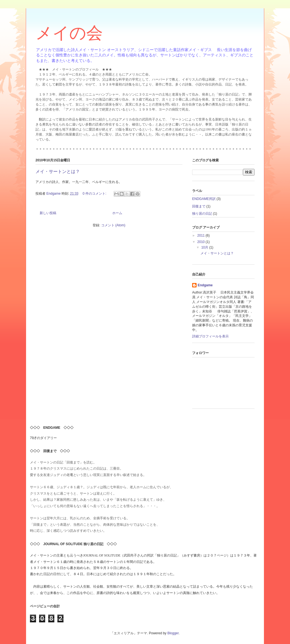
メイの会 (69, 33)
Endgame (205, 285)
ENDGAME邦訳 (204, 199)
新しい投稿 (48, 213)
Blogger (173, 633)
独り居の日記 (202, 214)
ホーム (117, 213)
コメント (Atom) (113, 225)
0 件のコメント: (95, 194)
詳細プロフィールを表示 (210, 336)
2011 (202, 235)
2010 (202, 242)
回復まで (199, 206)
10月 (205, 247)
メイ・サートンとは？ (58, 171)
